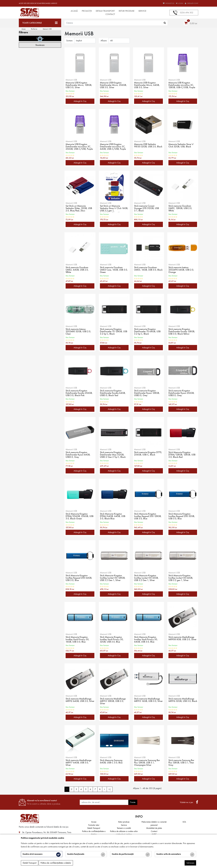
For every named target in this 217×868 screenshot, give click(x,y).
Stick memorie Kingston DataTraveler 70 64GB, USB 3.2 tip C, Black (148, 332)
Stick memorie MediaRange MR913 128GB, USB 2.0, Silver (113, 701)
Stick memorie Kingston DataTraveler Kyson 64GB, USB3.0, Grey (78, 455)
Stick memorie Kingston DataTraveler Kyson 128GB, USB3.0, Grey (147, 393)
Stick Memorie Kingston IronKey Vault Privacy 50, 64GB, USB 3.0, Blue (146, 640)
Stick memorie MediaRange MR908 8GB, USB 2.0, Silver (182, 640)
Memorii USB (47, 29)
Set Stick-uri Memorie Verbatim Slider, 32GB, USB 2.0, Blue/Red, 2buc (79, 208)
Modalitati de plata (154, 828)
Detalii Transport (105, 11)
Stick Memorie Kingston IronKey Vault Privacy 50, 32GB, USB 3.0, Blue (112, 640)
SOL (184, 822)
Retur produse (127, 11)
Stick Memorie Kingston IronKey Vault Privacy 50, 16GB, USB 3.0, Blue (78, 640)
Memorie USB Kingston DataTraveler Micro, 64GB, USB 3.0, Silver (147, 85)
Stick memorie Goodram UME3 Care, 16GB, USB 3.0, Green (112, 270)
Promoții (87, 11)
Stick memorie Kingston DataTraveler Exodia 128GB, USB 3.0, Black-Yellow (182, 332)
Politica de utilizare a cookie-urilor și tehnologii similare (124, 833)
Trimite (133, 802)
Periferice (34, 29)
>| (110, 789)
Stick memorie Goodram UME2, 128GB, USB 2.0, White (181, 208)
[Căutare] (165, 23)
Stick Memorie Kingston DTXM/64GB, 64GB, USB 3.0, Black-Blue (113, 516)
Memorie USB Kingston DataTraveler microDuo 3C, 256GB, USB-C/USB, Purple (80, 147)
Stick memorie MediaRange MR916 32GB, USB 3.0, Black (182, 701)
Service (142, 11)
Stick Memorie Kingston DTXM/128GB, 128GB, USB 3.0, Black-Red (183, 455)
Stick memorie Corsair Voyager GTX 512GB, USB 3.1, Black (147, 208)
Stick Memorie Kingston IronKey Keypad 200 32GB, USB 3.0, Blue (182, 516)
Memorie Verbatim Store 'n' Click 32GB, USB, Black (181, 146)
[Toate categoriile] (40, 23)
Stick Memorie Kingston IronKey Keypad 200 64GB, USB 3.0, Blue (79, 578)
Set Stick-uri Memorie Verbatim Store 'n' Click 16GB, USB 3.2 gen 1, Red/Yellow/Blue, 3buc (112, 208)
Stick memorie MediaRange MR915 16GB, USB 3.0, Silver (147, 701)
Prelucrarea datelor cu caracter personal (154, 823)
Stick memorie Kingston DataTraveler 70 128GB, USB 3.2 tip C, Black (114, 332)
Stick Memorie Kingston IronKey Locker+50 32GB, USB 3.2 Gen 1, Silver (147, 578)
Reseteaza (40, 156)
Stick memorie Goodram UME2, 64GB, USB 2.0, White (78, 270)
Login (180, 3)
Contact (110, 14)
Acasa (24, 29)
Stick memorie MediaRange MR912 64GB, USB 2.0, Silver (79, 701)
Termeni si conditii (124, 828)
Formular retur (94, 825)
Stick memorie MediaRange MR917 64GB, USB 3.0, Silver (79, 763)
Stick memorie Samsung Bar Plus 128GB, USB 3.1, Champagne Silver (147, 763)
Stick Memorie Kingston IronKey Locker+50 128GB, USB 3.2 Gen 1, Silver (113, 578)
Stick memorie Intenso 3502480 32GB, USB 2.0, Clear (79, 332)
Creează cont (192, 3)
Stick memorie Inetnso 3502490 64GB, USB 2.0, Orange (182, 270)
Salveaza (190, 863)
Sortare (69, 41)
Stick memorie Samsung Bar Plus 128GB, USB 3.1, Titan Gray (182, 763)
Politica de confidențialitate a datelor (94, 833)
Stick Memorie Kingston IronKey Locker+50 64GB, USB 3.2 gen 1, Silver (181, 578)
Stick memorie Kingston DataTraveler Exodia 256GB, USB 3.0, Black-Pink (80, 393)
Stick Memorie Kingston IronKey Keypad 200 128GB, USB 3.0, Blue (148, 516)
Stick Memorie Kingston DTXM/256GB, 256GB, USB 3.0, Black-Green (78, 516)
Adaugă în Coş (80, 101)
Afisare (104, 41)
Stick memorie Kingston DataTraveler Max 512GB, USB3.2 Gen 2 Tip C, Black (113, 455)
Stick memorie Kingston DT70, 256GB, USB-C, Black (148, 454)
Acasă (74, 11)
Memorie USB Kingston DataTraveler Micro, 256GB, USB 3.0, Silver (114, 85)
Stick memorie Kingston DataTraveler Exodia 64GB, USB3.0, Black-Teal (113, 393)
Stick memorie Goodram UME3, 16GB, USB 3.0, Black (146, 270)
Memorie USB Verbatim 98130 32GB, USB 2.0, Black (146, 147)
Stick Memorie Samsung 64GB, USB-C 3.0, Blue (112, 762)
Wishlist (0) (169, 3)
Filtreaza (40, 150)
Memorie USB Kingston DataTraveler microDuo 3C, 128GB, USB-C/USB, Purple (182, 85)
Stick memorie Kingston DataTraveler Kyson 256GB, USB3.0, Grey (182, 393)
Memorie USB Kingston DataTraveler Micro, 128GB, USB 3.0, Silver (79, 85)
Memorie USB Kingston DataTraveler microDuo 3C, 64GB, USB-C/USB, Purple (113, 147)
